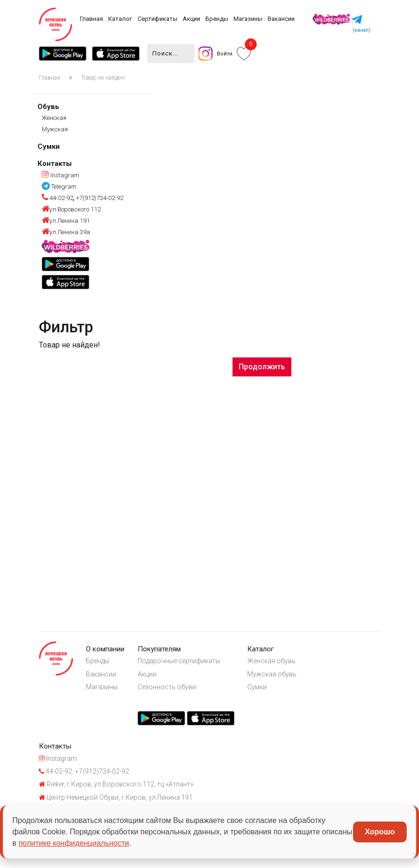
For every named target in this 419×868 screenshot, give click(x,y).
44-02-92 (57, 199)
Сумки (49, 147)
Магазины (248, 19)
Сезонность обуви (174, 692)
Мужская (55, 130)
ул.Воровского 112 (71, 210)
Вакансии (281, 19)
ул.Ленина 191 (66, 222)
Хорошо (380, 832)
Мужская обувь (283, 678)
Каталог (120, 19)
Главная (91, 19)
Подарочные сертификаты (186, 664)
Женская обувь (282, 664)
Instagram (61, 176)
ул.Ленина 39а (66, 233)
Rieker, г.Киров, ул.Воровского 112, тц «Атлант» (116, 797)
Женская (54, 119)
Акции (191, 19)
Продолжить (262, 367)
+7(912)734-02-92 (99, 199)
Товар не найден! (103, 79)
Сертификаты (158, 19)
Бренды (217, 19)
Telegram (59, 187)
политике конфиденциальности (74, 843)
